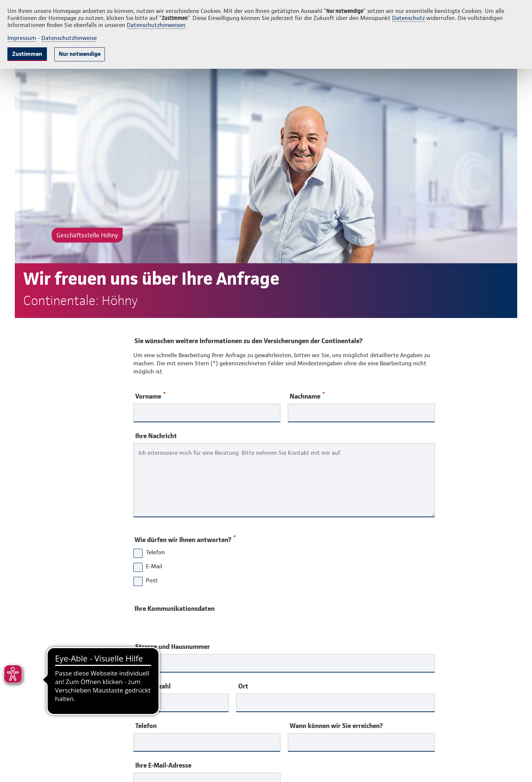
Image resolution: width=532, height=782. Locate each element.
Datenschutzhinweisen (156, 25)
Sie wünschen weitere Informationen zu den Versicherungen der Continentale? (248, 341)
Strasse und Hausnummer (173, 647)
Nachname (307, 396)
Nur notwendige (80, 54)
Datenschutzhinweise (69, 38)
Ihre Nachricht (156, 436)
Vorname (150, 396)
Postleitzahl (153, 686)
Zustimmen (27, 54)
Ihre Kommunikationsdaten (175, 608)
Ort (243, 686)
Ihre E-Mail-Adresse (163, 765)
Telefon (146, 726)
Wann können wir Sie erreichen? (336, 726)
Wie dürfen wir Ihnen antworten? (185, 538)
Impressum (22, 38)
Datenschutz (408, 18)
